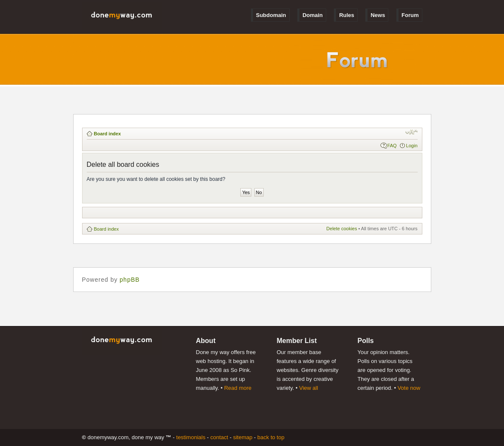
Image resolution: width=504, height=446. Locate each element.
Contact (219, 437)
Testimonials (191, 437)
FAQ (392, 146)
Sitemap (243, 437)
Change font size (411, 132)
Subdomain (271, 15)
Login (412, 146)
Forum (410, 15)
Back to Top (271, 437)
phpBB (130, 280)
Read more (238, 388)
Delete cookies (342, 229)
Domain (313, 15)
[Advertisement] (242, 213)
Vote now (409, 388)
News (378, 15)
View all (309, 388)
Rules (346, 15)
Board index (108, 134)
